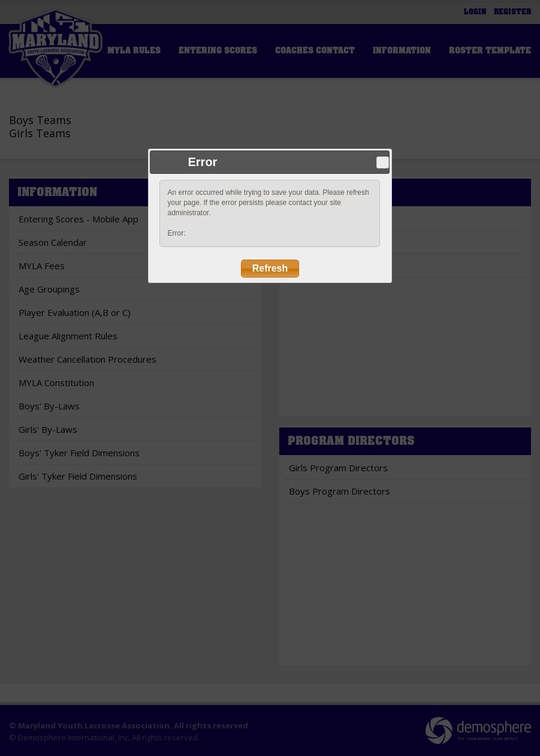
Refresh (270, 268)
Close (383, 162)
